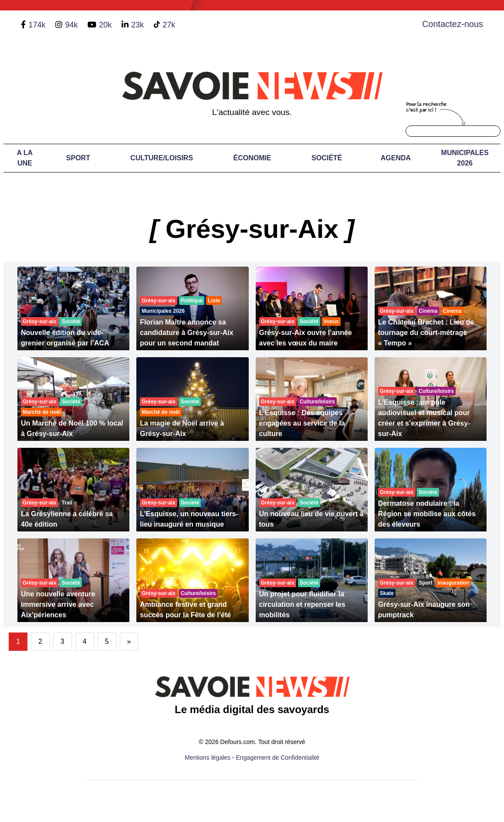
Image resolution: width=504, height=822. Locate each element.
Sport (78, 158)
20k (105, 25)
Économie (252, 158)
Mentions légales (208, 758)
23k (137, 25)
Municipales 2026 (465, 158)
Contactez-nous (453, 24)
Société (327, 158)
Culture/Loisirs (162, 158)
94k (71, 25)
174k (37, 25)
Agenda (396, 158)
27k (169, 25)
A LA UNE (25, 158)
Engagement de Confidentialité (278, 758)
